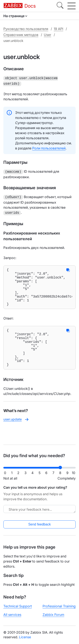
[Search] (60, 6)
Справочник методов (21, 35)
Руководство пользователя (26, 29)
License (25, 637)
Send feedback (39, 524)
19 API (58, 29)
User (48, 35)
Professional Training (59, 606)
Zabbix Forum (53, 615)
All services (12, 615)
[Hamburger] (72, 6)
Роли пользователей (49, 147)
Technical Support (18, 606)
